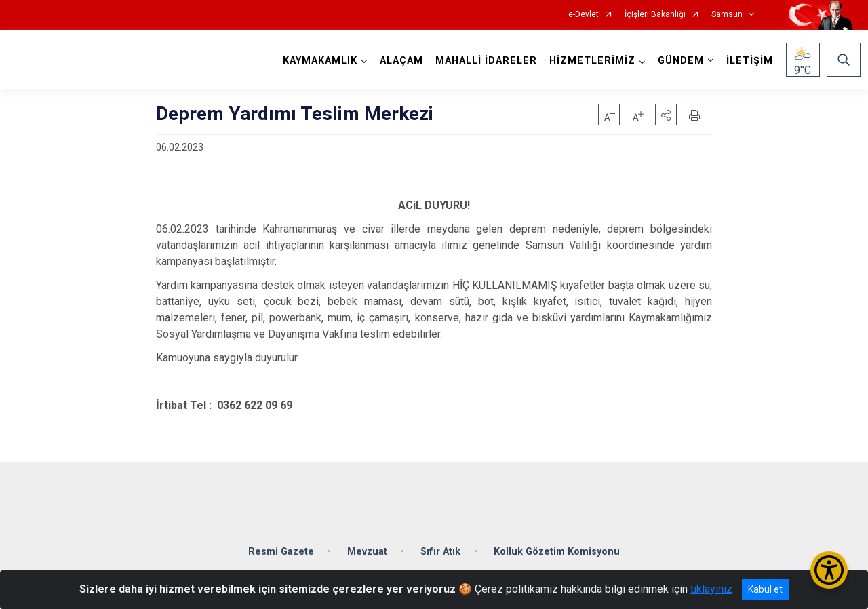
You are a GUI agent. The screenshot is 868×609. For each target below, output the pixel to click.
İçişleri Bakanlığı (655, 15)
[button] (666, 115)
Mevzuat (367, 538)
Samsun (727, 15)
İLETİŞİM (746, 61)
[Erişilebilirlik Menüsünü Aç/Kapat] (829, 570)
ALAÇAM (397, 61)
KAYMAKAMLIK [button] (316, 61)
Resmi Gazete (281, 538)
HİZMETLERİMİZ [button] (588, 61)
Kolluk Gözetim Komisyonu (557, 538)
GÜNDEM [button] (677, 61)
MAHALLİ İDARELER (482, 61)
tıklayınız (711, 589)
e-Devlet (584, 15)
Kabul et (765, 589)
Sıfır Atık (440, 538)
